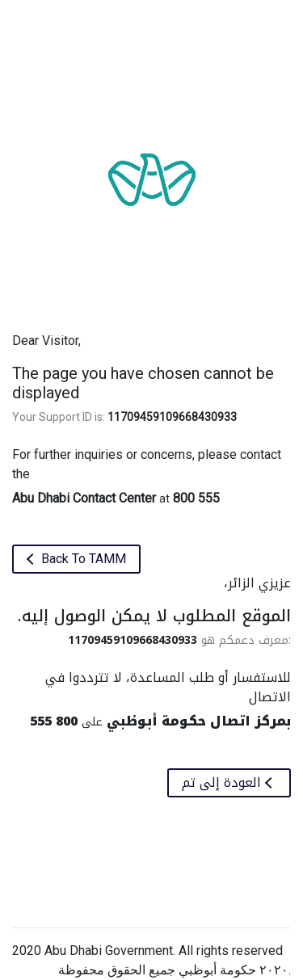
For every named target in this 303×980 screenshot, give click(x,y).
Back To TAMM (82, 559)
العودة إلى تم (223, 782)
